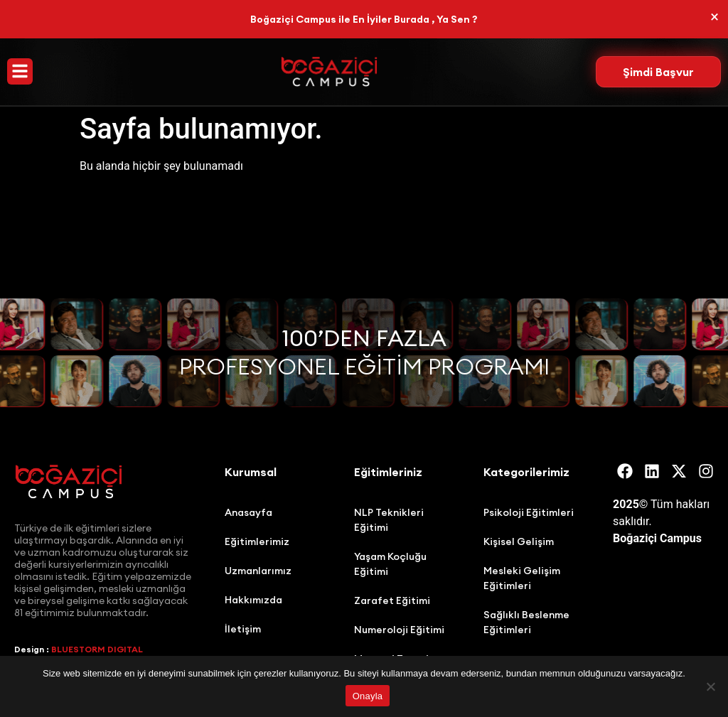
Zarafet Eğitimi (392, 600)
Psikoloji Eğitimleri (529, 512)
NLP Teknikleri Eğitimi (389, 520)
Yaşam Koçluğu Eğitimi (390, 564)
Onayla (368, 696)
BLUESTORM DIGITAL (97, 649)
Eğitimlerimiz (257, 541)
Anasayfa (248, 512)
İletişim (243, 629)
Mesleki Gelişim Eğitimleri (522, 578)
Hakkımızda (253, 600)
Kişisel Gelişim (519, 541)
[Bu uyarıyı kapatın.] (714, 17)
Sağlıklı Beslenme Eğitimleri (526, 622)
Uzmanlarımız (258, 571)
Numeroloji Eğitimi (399, 630)
